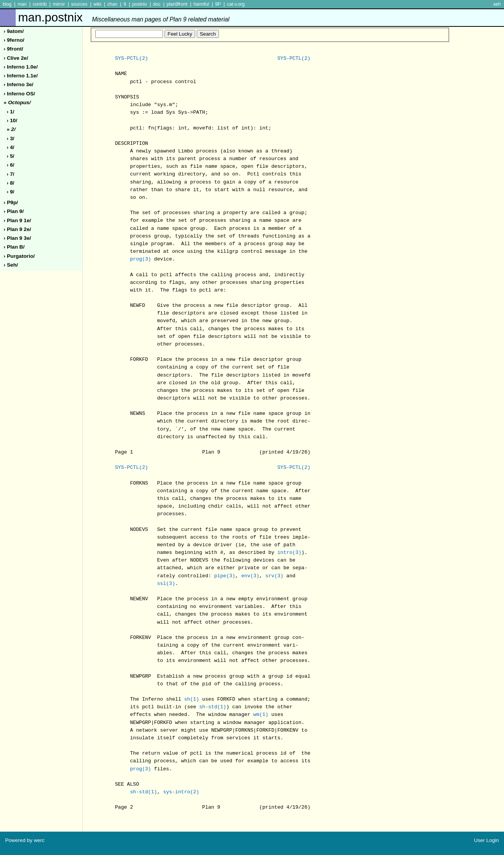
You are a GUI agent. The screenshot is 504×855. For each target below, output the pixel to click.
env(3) (250, 576)
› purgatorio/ (19, 256)
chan (112, 4)
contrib (40, 4)
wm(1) (261, 715)
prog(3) (141, 259)
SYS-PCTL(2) (131, 59)
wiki (97, 4)
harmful (201, 4)
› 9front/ (14, 49)
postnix (139, 4)
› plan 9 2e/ (18, 229)
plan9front (177, 4)
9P (218, 4)
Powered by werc (25, 840)
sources (79, 4)
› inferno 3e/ (19, 84)
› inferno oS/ (20, 94)
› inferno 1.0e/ (21, 67)
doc (157, 4)
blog (7, 4)
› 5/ (11, 156)
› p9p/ (11, 202)
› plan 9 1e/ (18, 220)
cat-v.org (236, 4)
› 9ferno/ (14, 40)
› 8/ (11, 183)
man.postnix (124, 17)
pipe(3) (225, 576)
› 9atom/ (14, 31)
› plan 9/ (14, 211)
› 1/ (11, 112)
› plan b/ (14, 247)
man (22, 4)
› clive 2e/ (16, 58)
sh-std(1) (213, 707)
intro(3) (290, 553)
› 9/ (11, 192)
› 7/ (11, 174)
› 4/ (11, 147)
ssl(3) (166, 584)
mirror (59, 4)
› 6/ (11, 165)
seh (497, 4)
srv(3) (274, 576)
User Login (487, 840)
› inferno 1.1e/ (21, 76)
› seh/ (11, 265)
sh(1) (192, 699)
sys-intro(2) (181, 792)
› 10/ (12, 120)
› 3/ (11, 138)
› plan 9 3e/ (18, 238)
